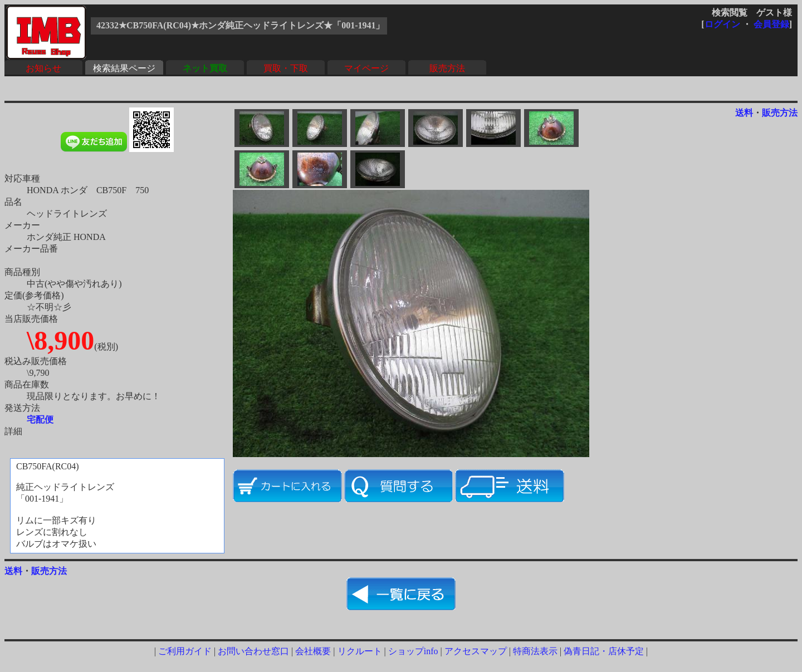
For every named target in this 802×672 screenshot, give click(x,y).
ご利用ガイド (185, 651)
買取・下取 (286, 68)
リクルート (360, 651)
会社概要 (313, 651)
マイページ (366, 68)
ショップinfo (413, 651)
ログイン (722, 24)
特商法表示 (535, 651)
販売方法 (447, 68)
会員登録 (771, 24)
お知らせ (43, 68)
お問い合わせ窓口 (253, 651)
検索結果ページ (124, 68)
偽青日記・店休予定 (604, 651)
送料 (744, 113)
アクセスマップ (476, 651)
